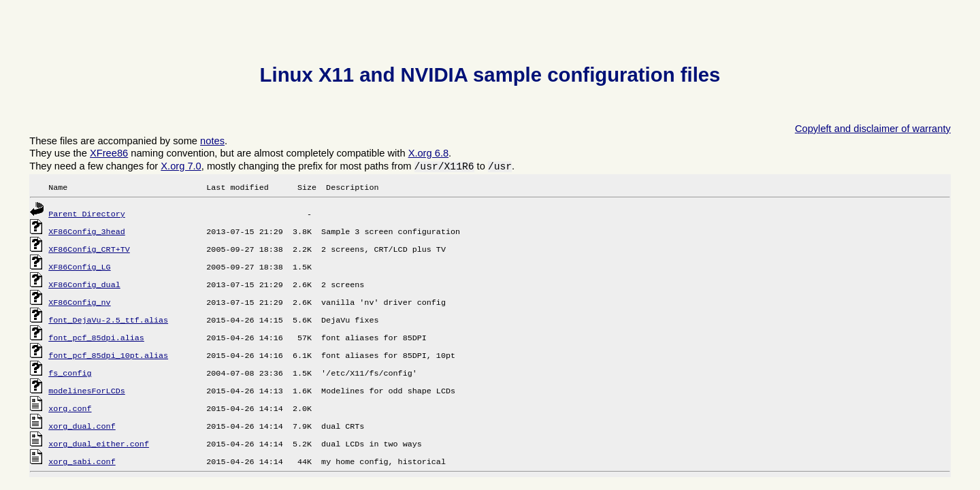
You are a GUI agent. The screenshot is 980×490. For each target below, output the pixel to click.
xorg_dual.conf (82, 427)
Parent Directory (87, 214)
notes (212, 141)
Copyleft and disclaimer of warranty (873, 129)
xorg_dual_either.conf (99, 444)
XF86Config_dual (84, 285)
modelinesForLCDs (87, 391)
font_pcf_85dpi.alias (96, 338)
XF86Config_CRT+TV (89, 250)
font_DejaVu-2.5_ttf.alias (108, 321)
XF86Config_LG (79, 267)
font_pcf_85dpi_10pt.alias (108, 356)
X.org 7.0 (181, 166)
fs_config (70, 374)
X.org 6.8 (428, 153)
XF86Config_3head (87, 232)
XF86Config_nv (79, 303)
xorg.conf (70, 409)
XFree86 (109, 153)
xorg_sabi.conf (82, 462)
